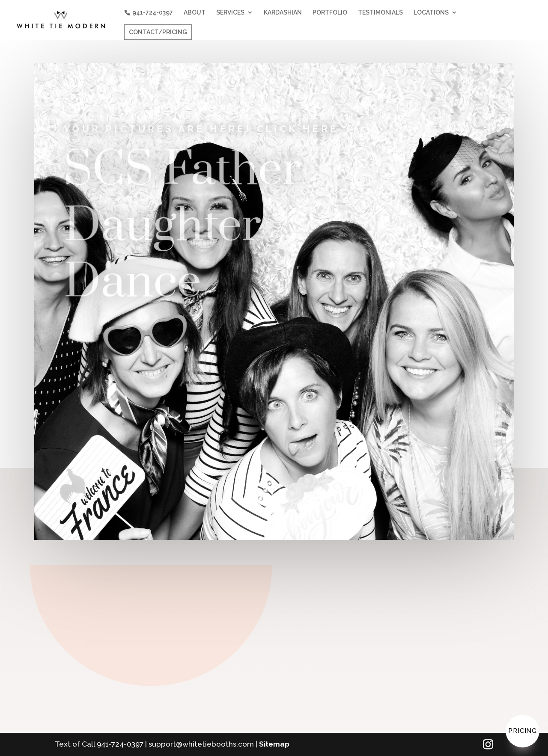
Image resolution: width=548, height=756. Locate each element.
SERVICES (230, 13)
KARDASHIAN (283, 13)
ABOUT (195, 13)
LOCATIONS (431, 13)
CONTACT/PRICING (158, 32)
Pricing (523, 731)
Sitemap (274, 744)
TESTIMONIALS (380, 13)
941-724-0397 (153, 12)
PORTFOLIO (330, 13)
